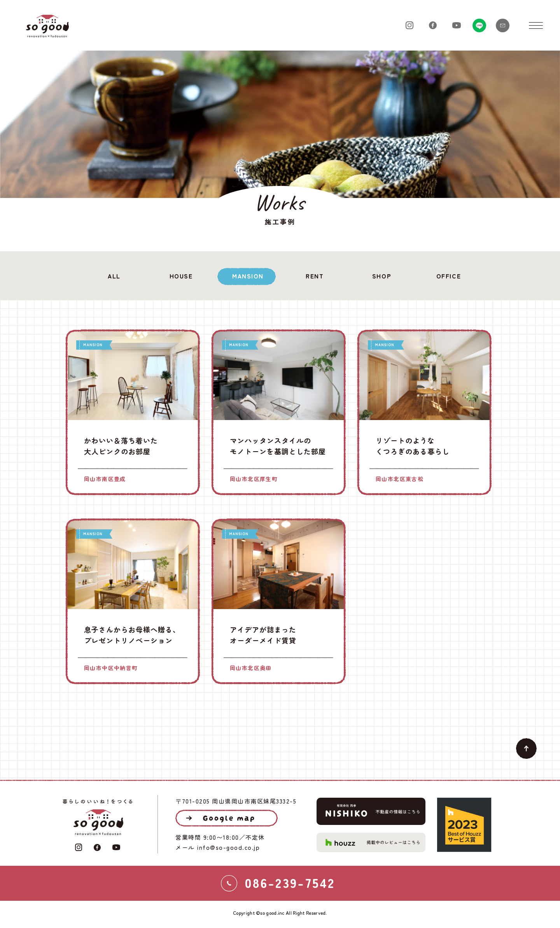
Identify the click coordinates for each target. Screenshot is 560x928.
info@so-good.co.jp (228, 847)
